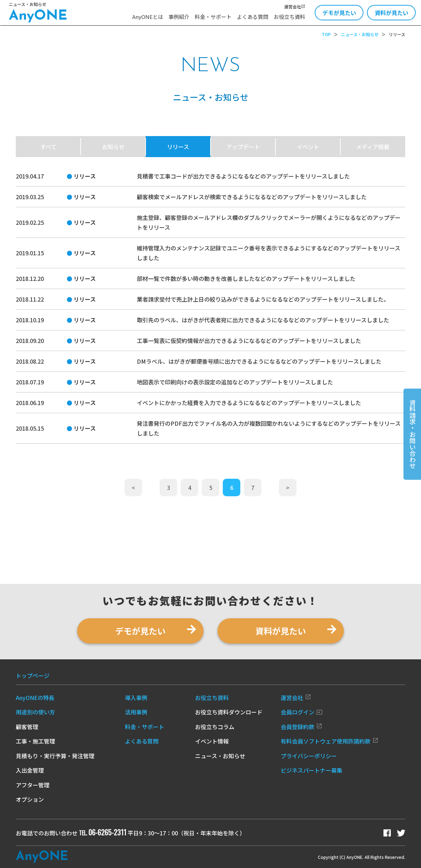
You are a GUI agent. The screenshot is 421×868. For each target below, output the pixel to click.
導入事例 (136, 698)
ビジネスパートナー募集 (312, 770)
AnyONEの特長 (35, 698)
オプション (30, 799)
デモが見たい (339, 13)
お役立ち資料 (289, 17)
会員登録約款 (302, 727)
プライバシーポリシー (309, 756)
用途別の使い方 (35, 712)
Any (42, 857)
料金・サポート (213, 17)
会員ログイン (302, 712)
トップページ (33, 675)
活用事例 (136, 712)
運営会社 (295, 6)
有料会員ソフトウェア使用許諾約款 (330, 741)
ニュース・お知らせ (360, 34)
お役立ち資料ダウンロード (229, 712)
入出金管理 (30, 770)
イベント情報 (212, 741)
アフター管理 (33, 785)
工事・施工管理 (35, 741)
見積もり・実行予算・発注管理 (55, 756)
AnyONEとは (148, 17)
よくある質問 (253, 17)
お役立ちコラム (215, 727)
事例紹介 (179, 17)
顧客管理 (27, 727)
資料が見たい (392, 13)
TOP (326, 34)
